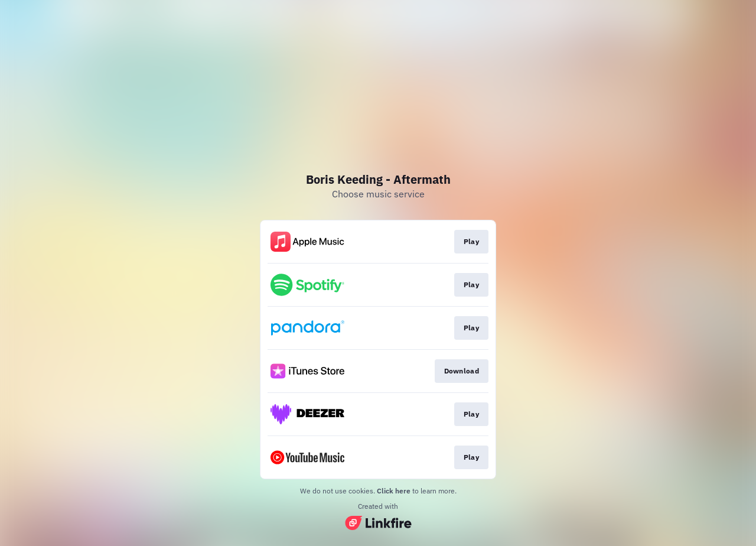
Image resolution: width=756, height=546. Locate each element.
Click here (394, 491)
